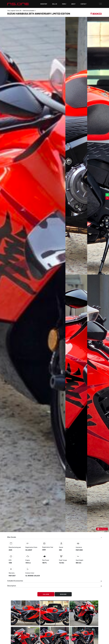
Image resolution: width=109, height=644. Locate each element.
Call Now (46, 594)
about (73, 4)
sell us (55, 4)
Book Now (63, 594)
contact (83, 4)
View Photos (102, 529)
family (64, 4)
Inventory (44, 4)
